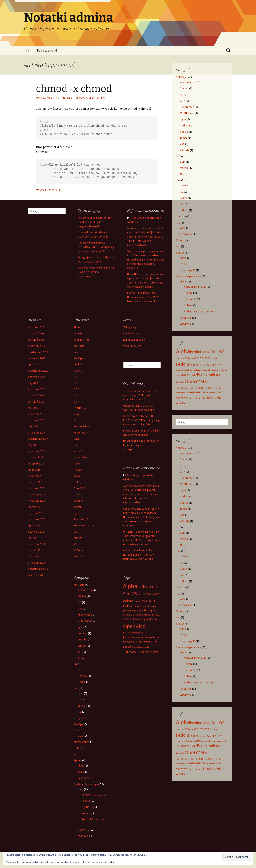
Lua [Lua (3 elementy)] (186, 375)
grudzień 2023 (36, 346)
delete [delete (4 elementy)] (204, 358)
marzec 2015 (36, 507)
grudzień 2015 (36, 494)
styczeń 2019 (36, 420)
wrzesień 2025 (37, 333)
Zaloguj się (130, 327)
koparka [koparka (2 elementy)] (205, 370)
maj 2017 (33, 445)
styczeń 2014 (36, 556)
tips (103, 98)
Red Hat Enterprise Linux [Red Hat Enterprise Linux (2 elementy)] (187, 388)
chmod (83, 98)
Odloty (180, 240)
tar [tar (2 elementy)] (190, 398)
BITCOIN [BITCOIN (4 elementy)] (204, 352)
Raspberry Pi (188, 270)
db (178, 156)
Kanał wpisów (131, 333)
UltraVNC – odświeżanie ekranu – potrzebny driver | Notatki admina (145, 278)
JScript (184, 198)
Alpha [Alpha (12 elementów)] (183, 351)
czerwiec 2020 (37, 377)
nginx (183, 119)
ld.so (91, 98)
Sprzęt (180, 253)
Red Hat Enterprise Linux (198, 311)
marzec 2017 (36, 457)
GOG (183, 228)
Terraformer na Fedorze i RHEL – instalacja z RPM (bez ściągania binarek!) (96, 222)
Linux (69, 98)
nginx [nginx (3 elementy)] (217, 375)
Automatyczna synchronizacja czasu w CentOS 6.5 (146, 264)
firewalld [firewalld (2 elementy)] (211, 365)
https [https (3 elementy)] (199, 370)
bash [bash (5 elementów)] (194, 352)
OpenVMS (186, 318)
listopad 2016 (36, 463)
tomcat (184, 138)
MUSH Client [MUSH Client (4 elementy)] (205, 374)
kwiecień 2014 (36, 544)
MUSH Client (187, 113)
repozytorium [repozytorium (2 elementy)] (182, 393)
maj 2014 (33, 538)
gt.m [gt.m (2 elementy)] (189, 370)
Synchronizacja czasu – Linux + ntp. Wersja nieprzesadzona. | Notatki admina (145, 255)
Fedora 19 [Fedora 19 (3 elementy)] (195, 365)
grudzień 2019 (36, 389)
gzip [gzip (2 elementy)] (193, 370)
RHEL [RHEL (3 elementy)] (191, 392)
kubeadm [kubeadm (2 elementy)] (213, 370)
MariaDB (185, 168)
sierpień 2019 (36, 402)
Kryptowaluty (184, 234)
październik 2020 (38, 371)
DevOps (181, 216)
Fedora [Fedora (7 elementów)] (183, 364)
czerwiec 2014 (37, 532)
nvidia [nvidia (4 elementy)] (180, 382)
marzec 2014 (36, 550)
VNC (182, 144)
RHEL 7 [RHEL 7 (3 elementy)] (198, 392)
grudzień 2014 (36, 519)
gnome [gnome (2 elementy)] (179, 370)
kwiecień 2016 (36, 476)
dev (178, 180)
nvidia (183, 264)
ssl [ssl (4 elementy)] (220, 392)
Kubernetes (187, 107)
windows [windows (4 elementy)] (182, 403)
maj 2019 (33, 408)
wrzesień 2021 (37, 358)
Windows (185, 324)
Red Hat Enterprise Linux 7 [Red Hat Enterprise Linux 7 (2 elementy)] (210, 388)
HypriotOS (190, 299)
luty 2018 (33, 426)
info (26, 50)
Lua (182, 204)
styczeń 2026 (36, 327)
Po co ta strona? (47, 50)
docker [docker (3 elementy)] (214, 358)
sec (178, 246)
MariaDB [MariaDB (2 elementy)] (192, 375)
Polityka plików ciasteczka (100, 862)
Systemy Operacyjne (189, 276)
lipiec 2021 (34, 364)
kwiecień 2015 (36, 501)
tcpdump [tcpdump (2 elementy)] (195, 398)
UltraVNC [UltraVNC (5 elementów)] (209, 398)
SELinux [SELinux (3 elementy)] (207, 392)
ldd (98, 98)
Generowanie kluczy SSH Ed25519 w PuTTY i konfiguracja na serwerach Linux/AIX (96, 247)
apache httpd (188, 82)
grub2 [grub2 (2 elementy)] (185, 370)
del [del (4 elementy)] (197, 358)
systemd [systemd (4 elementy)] (182, 398)
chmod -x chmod (74, 89)
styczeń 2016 (36, 488)
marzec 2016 (36, 482)
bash (183, 185)
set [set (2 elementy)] (213, 393)
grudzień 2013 (36, 563)
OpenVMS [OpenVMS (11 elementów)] (196, 381)
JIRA (183, 101)
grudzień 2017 (36, 433)
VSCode (185, 150)
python (184, 210)
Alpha (183, 258)
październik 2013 (38, 569)
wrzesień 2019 (37, 395)
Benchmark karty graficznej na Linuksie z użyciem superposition (96, 272)
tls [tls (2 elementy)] (200, 398)
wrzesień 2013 (37, 575)
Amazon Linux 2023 (195, 287)
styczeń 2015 (36, 513)
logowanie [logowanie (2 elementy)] (222, 370)
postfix (184, 132)
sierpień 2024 (36, 340)
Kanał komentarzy (134, 340)
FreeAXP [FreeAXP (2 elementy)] (219, 365)
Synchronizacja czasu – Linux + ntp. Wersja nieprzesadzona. (145, 241)
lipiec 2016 (34, 470)
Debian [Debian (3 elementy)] (191, 358)
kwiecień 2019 (36, 414)
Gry (178, 223)
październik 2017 (38, 439)
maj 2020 (33, 383)
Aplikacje (181, 77)
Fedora (188, 293)
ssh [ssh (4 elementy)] (216, 392)
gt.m (183, 162)
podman (185, 125)
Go (182, 192)
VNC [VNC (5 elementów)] (220, 398)
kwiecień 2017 (36, 451)
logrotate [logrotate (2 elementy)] (180, 375)
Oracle (184, 174)
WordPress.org (132, 346)
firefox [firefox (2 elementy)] (204, 365)
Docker (184, 88)
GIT (182, 94)
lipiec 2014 (34, 525)
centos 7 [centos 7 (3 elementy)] (181, 358)
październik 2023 (38, 352)
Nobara (188, 305)
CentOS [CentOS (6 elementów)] (217, 352)
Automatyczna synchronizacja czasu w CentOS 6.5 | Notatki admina (145, 232)
